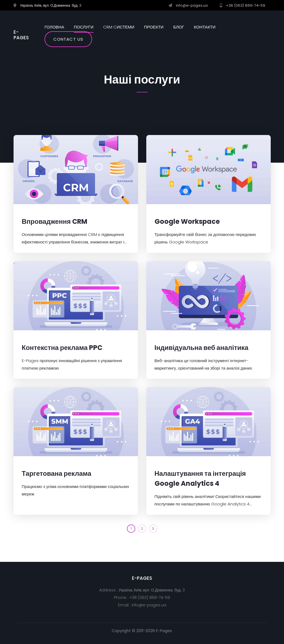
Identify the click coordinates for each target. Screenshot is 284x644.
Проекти (154, 27)
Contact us (68, 39)
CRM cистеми (119, 27)
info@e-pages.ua (192, 5)
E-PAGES (21, 35)
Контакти (205, 27)
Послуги (84, 27)
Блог (179, 27)
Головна (54, 27)
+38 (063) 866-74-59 (246, 5)
